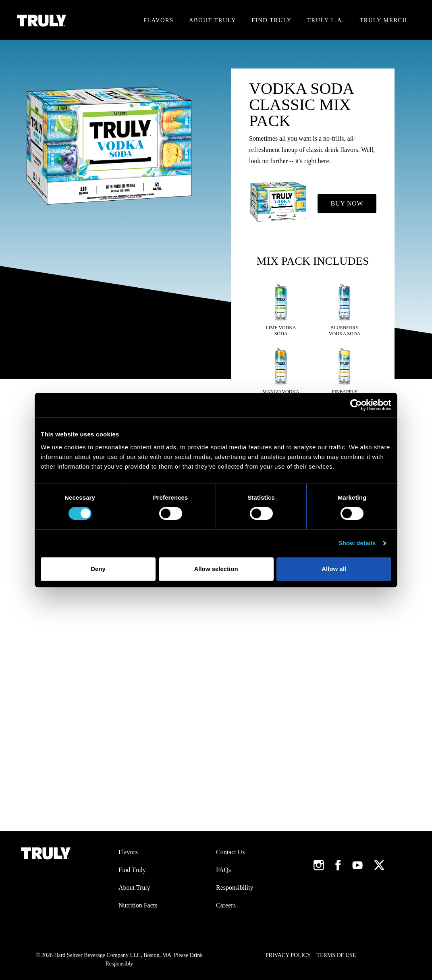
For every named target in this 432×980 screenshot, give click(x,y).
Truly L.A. (326, 20)
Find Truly (271, 20)
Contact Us (231, 852)
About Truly (213, 20)
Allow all (334, 569)
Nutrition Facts (138, 905)
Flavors (159, 20)
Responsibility (235, 888)
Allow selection (216, 569)
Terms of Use (336, 955)
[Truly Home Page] (42, 20)
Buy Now (347, 203)
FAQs (223, 870)
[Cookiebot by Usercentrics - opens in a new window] (356, 405)
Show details (357, 543)
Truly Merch (383, 20)
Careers (226, 905)
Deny (98, 569)
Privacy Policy (288, 955)
